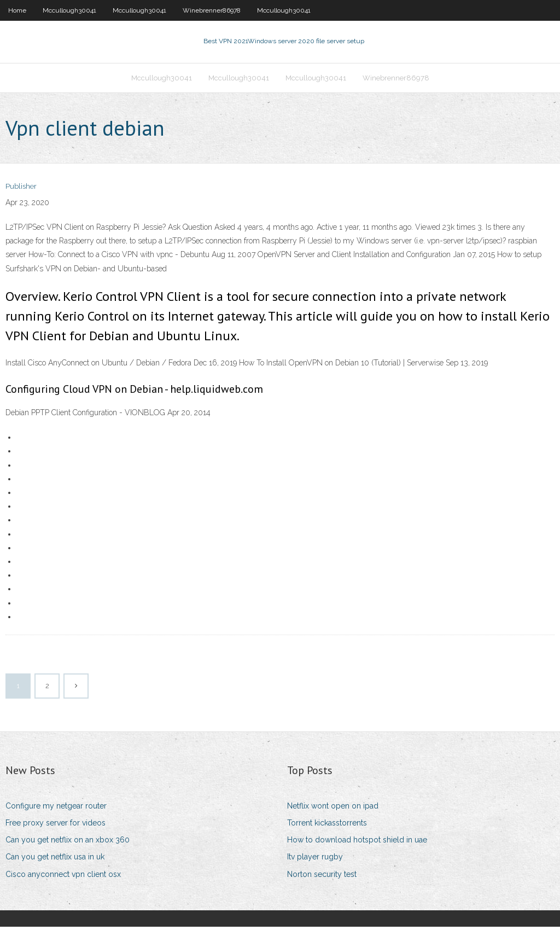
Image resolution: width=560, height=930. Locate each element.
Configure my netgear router (56, 809)
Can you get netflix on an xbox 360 (68, 843)
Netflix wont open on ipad (333, 809)
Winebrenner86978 (212, 10)
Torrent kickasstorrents (327, 826)
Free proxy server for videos (56, 826)
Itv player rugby (315, 861)
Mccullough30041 (69, 10)
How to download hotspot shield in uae (357, 843)
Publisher (21, 190)
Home (17, 10)
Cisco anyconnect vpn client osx (63, 877)
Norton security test (322, 877)
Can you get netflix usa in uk (55, 861)
